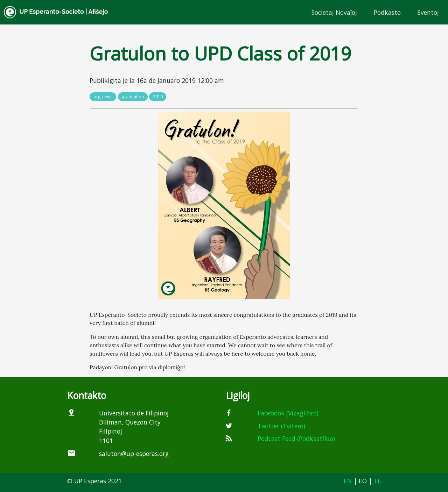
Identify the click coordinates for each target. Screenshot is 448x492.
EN (348, 481)
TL (377, 481)
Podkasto (387, 12)
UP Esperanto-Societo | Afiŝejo (56, 12)
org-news (103, 97)
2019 (158, 97)
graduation (133, 97)
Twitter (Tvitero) (281, 426)
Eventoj (428, 12)
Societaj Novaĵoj (334, 12)
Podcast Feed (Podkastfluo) (296, 438)
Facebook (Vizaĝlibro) (288, 413)
